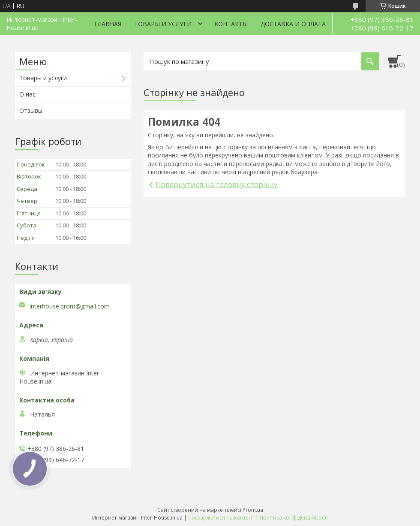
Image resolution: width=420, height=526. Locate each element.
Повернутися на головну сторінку (217, 184)
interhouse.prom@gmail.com (70, 306)
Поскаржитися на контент (221, 518)
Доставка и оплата (293, 24)
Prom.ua (253, 510)
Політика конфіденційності (294, 518)
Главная (108, 24)
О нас (27, 94)
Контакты (231, 24)
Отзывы (31, 110)
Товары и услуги (163, 24)
